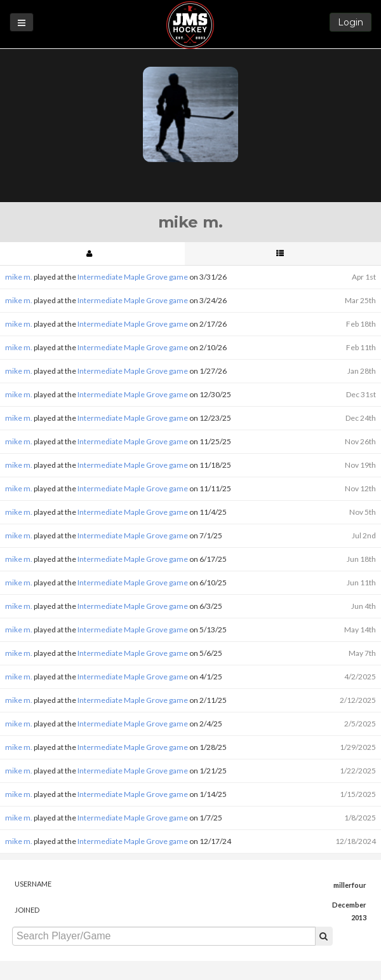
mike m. (19, 277)
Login (351, 22)
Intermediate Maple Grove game (133, 277)
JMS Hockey (190, 25)
